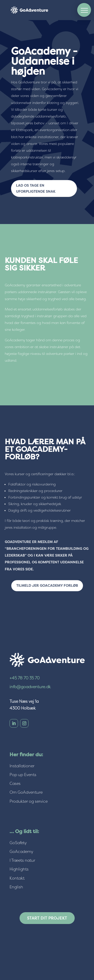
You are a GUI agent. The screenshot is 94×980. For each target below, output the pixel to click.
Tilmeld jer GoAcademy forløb (47, 586)
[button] (84, 10)
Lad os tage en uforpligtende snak (36, 188)
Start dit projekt (47, 918)
